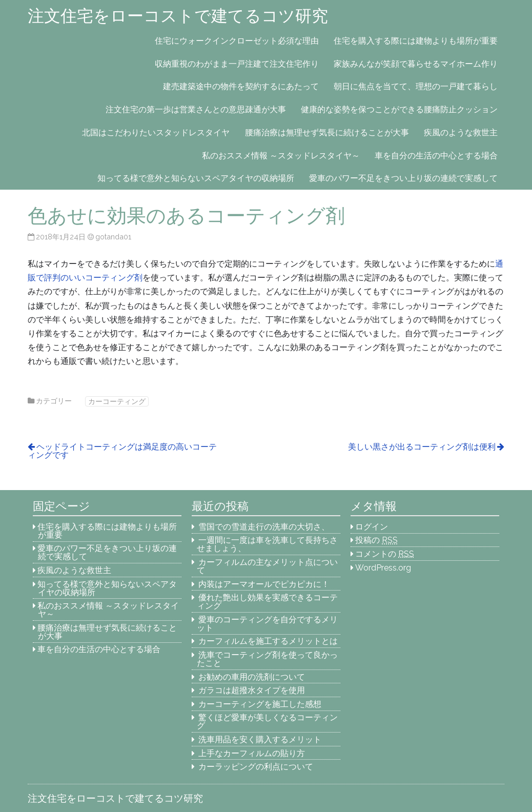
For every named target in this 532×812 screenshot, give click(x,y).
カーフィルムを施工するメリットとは (268, 641)
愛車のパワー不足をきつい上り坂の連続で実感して (403, 178)
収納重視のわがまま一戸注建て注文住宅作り (237, 64)
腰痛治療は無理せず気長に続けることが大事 (327, 133)
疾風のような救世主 (461, 133)
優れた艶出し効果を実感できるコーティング (268, 602)
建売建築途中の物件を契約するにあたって (241, 86)
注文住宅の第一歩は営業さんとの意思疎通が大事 (196, 109)
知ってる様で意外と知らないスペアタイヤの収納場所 (196, 178)
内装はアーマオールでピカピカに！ (264, 584)
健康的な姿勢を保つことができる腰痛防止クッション (399, 109)
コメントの (385, 554)
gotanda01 (113, 237)
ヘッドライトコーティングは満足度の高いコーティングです (122, 451)
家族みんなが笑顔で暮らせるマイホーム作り (416, 64)
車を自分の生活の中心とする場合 (436, 156)
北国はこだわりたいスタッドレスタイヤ (156, 133)
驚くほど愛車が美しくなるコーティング (268, 722)
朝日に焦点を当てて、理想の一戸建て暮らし (416, 86)
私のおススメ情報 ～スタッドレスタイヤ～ (281, 156)
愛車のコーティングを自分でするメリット (268, 624)
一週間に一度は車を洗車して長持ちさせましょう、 (268, 544)
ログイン (372, 527)
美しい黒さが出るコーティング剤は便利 (422, 447)
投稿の (376, 540)
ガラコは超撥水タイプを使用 (252, 690)
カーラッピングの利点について (256, 767)
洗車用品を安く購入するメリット (260, 739)
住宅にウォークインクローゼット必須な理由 (237, 41)
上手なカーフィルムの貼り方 (252, 753)
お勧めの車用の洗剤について (252, 677)
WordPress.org (383, 568)
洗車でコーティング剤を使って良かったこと (268, 659)
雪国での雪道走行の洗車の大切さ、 (264, 527)
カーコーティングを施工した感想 (260, 704)
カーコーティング (117, 401)
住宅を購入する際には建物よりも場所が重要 (416, 41)
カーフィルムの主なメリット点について (268, 566)
